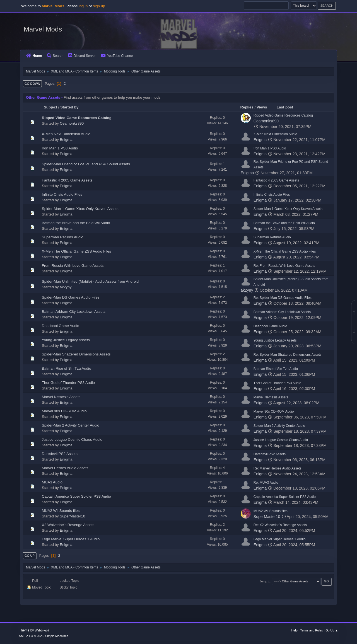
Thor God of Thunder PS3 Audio (68, 383)
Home (34, 56)
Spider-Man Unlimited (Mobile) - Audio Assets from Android (90, 281)
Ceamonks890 (72, 123)
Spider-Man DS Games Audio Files (71, 297)
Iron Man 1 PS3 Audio (60, 148)
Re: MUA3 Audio (266, 483)
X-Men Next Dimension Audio (66, 134)
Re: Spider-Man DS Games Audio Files (283, 298)
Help (295, 630)
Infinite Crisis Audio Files (62, 194)
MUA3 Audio (52, 482)
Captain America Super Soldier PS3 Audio (76, 496)
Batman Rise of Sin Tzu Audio (67, 368)
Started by (69, 107)
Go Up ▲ (332, 630)
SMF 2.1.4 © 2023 (31, 636)
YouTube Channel (117, 56)
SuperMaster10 (72, 516)
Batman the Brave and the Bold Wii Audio (76, 223)
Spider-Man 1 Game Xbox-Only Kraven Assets (80, 209)
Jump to (265, 581)
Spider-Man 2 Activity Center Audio (71, 425)
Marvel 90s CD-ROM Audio (64, 411)
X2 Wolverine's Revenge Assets (68, 525)
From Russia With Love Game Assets (73, 266)
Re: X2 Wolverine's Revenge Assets (280, 525)
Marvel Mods (43, 29)
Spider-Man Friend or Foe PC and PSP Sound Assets (86, 164)
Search (55, 56)
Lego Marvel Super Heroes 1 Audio (71, 539)
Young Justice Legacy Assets (66, 340)
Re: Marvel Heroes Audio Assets (278, 468)
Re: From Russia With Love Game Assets (284, 266)
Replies (247, 107)
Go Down (32, 84)
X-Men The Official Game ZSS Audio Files (76, 251)
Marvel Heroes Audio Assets (65, 468)
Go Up (30, 556)
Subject (50, 107)
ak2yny (66, 287)
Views (262, 107)
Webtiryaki (42, 630)
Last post (287, 107)
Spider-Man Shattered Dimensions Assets (76, 354)
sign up (99, 6)
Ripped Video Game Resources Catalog (77, 118)
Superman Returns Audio (63, 237)
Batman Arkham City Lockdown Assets (74, 312)
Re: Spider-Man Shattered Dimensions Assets (288, 355)
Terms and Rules (312, 630)
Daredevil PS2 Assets (60, 454)
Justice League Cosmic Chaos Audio (72, 440)
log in (83, 6)
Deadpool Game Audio (61, 326)
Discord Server (82, 56)
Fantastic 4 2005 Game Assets (67, 180)
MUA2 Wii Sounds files (61, 511)
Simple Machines (57, 636)
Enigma (66, 140)
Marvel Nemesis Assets (61, 397)
